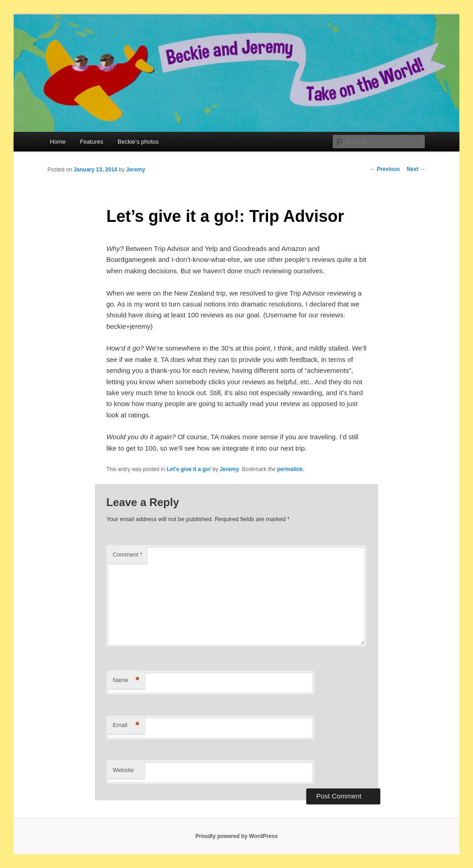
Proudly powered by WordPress (236, 836)
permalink (290, 469)
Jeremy (135, 170)
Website (123, 770)
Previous (385, 169)
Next (416, 169)
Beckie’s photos (138, 142)
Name (126, 680)
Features (92, 142)
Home (58, 142)
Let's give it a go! (189, 469)
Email (126, 725)
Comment (127, 554)
